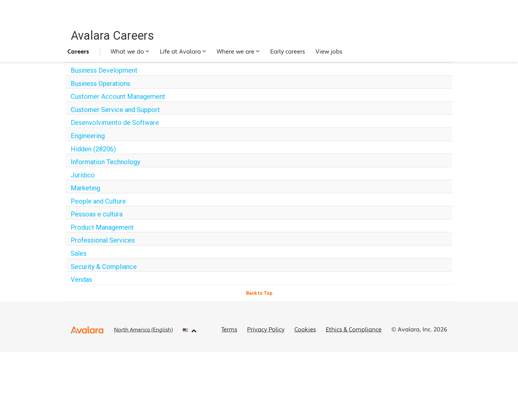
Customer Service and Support (115, 110)
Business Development (104, 70)
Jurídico (83, 175)
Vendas (81, 280)
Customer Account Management (118, 96)
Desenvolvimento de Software (115, 123)
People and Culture (98, 201)
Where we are (236, 52)
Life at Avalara (180, 52)
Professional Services (103, 240)
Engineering (88, 136)
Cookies (305, 330)
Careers (78, 52)
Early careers (288, 52)
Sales (79, 253)
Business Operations (100, 84)
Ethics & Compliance (354, 330)
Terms (229, 330)
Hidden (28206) (93, 149)
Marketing (85, 188)
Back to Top (259, 293)
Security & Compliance (104, 267)
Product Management (102, 227)
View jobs (329, 52)
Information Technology (105, 162)
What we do (127, 52)
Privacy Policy (266, 330)
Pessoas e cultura (97, 214)
